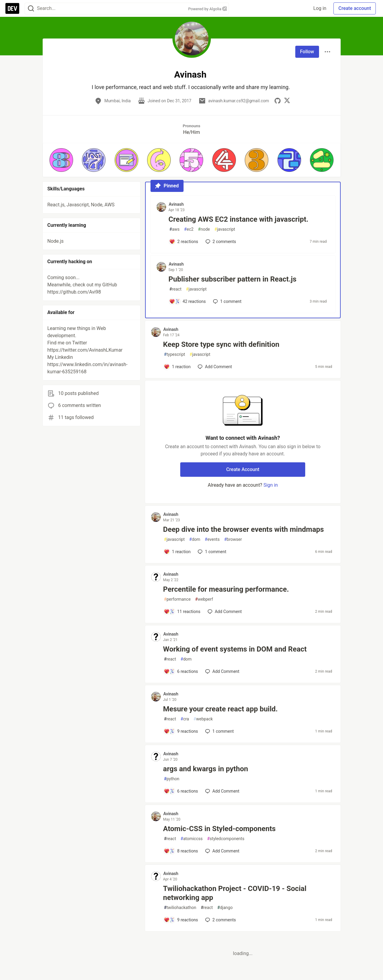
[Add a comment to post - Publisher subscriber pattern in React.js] (187, 301)
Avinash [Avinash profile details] (176, 204)
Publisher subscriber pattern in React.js (233, 279)
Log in (320, 8)
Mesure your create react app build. (220, 709)
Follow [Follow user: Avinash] (307, 52)
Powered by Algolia (207, 9)
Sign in (271, 485)
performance (177, 599)
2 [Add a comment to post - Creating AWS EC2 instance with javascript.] (220, 242)
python (172, 779)
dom (195, 539)
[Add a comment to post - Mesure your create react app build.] (181, 731)
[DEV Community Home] (12, 8)
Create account (355, 8)
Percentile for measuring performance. (226, 589)
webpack (203, 719)
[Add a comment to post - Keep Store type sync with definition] (177, 367)
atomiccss (191, 839)
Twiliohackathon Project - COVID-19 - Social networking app (235, 893)
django (225, 908)
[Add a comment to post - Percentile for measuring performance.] (182, 612)
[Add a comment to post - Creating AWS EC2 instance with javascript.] (184, 242)
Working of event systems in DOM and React (235, 649)
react (175, 289)
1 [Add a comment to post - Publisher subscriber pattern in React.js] (227, 301)
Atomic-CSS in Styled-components (219, 829)
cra (185, 719)
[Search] (31, 9)
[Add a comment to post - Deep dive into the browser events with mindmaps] (177, 552)
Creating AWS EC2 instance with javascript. (239, 219)
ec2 (189, 229)
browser (233, 539)
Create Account (243, 469)
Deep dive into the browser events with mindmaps (243, 529)
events (212, 539)
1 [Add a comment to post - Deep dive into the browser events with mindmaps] (211, 552)
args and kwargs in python (206, 769)
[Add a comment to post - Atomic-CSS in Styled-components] (181, 851)
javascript (225, 229)
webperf (204, 599)
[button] (61, 160)
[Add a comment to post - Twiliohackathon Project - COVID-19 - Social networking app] (181, 920)
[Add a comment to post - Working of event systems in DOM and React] (181, 671)
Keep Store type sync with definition (221, 344)
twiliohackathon (180, 908)
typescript (175, 354)
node (204, 229)
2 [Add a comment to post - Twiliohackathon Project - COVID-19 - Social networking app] (220, 920)
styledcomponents (226, 839)
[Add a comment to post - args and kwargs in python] (181, 791)
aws (175, 229)
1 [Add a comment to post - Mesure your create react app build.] (219, 731)
